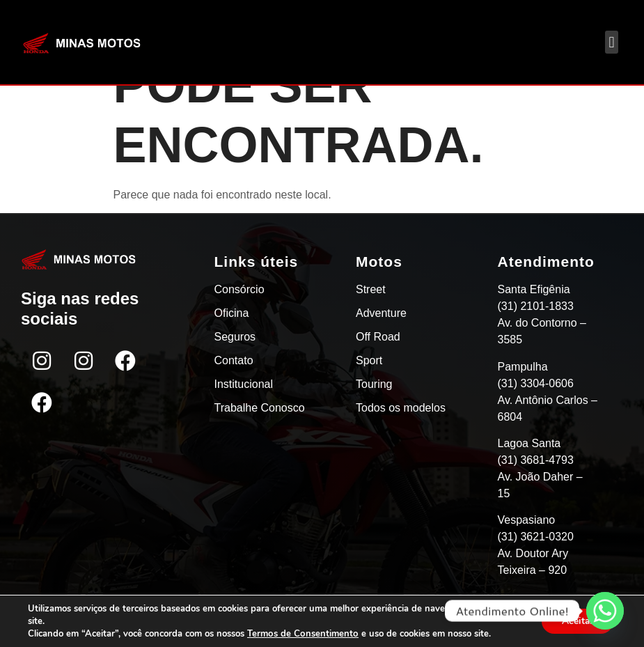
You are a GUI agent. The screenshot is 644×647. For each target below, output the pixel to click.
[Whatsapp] (605, 611)
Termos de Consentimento (302, 634)
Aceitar (576, 621)
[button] (612, 42)
